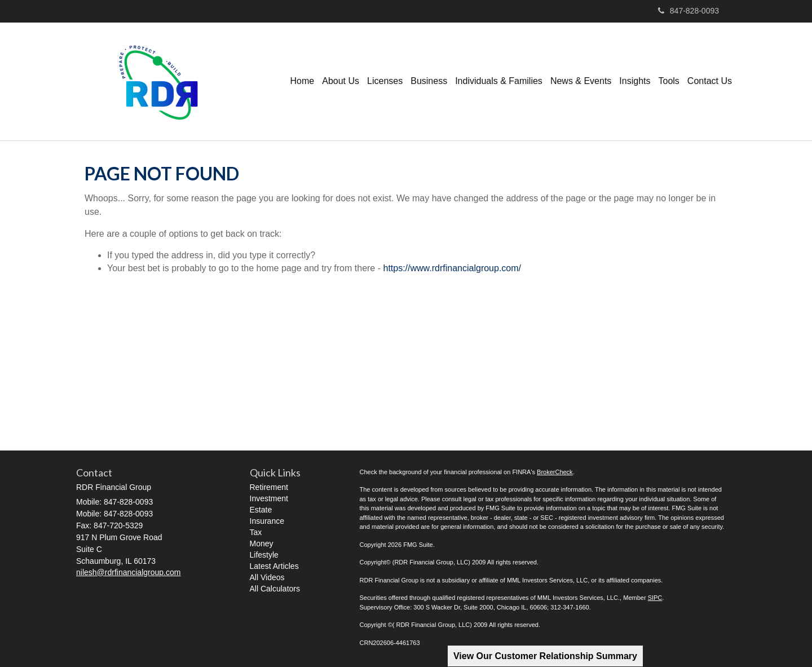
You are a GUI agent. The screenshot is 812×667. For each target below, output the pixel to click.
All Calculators (275, 589)
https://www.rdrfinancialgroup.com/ (452, 268)
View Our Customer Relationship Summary (545, 656)
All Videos (267, 577)
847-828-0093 (689, 11)
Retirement (269, 487)
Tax (256, 532)
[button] (341, 81)
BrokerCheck (555, 472)
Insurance (267, 521)
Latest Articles (274, 566)
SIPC (655, 598)
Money (262, 544)
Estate (261, 510)
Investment (269, 498)
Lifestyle (264, 555)
